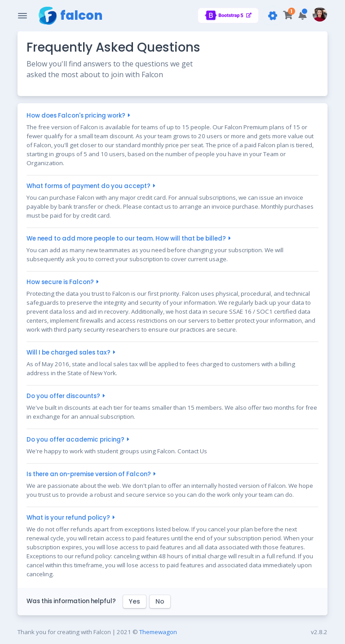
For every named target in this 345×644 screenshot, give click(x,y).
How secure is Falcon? (61, 282)
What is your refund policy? (69, 518)
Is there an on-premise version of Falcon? (90, 474)
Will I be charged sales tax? (70, 353)
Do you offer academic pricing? (77, 440)
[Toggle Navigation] (22, 16)
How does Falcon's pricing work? (77, 116)
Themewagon (158, 632)
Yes (135, 601)
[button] (303, 15)
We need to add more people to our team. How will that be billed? (127, 239)
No (160, 601)
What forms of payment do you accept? (90, 186)
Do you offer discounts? (64, 396)
